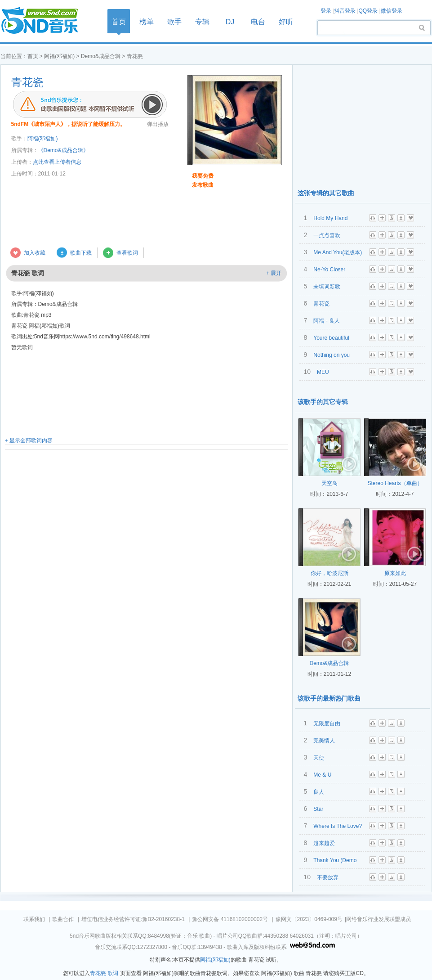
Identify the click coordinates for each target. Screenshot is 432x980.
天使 (319, 758)
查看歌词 (127, 253)
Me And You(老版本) (338, 252)
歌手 (174, 22)
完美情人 (324, 741)
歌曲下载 (81, 253)
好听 (286, 22)
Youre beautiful (331, 338)
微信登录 (392, 11)
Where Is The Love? (338, 826)
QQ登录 (368, 11)
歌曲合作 (63, 919)
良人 (319, 792)
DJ (230, 22)
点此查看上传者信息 (57, 162)
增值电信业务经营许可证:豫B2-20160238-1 (133, 919)
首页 (45, 21)
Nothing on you (332, 355)
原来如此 (395, 573)
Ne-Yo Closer (329, 270)
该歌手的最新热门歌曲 (329, 698)
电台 (258, 22)
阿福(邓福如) (59, 56)
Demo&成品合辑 (101, 56)
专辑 (202, 22)
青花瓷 (27, 82)
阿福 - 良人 (327, 321)
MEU (323, 372)
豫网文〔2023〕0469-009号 (309, 919)
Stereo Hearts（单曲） (395, 483)
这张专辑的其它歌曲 (326, 193)
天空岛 (330, 483)
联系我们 (34, 919)
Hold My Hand (330, 218)
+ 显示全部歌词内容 (29, 441)
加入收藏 (35, 253)
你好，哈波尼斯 (330, 573)
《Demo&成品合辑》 (63, 150)
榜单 (147, 22)
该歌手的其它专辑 (323, 402)
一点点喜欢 (327, 235)
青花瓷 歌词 (104, 973)
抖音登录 (345, 11)
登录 (326, 11)
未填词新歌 (327, 287)
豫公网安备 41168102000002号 (230, 919)
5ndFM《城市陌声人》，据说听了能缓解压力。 (69, 124)
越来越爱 (324, 843)
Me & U (322, 775)
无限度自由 (327, 724)
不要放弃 (328, 877)
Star (318, 809)
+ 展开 (274, 273)
